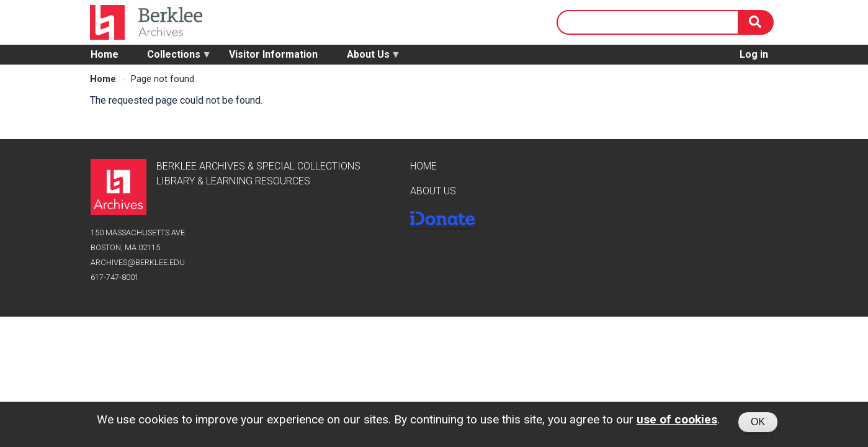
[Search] (756, 22)
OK (758, 424)
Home (105, 54)
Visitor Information (273, 54)
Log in (754, 54)
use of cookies (677, 422)
